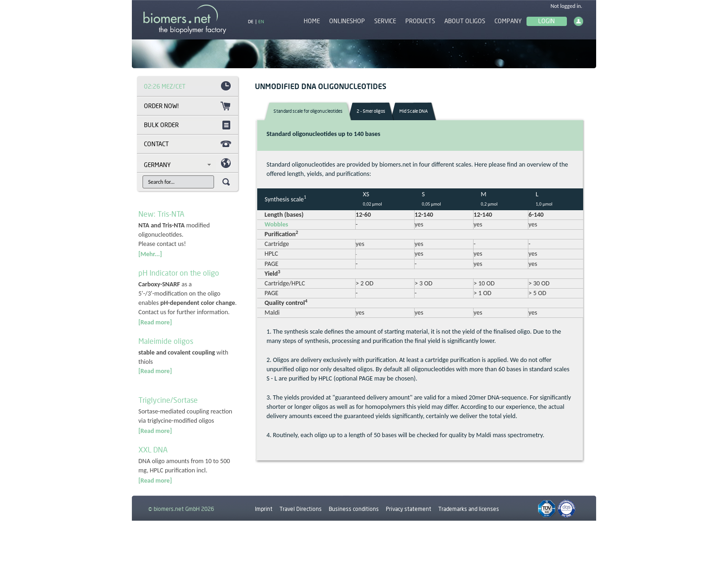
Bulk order (161, 125)
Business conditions (354, 509)
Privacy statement (409, 509)
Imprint (264, 509)
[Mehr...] (150, 254)
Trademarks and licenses (469, 509)
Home (312, 21)
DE (251, 21)
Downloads (269, 530)
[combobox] (180, 165)
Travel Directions (301, 509)
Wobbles (273, 224)
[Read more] (155, 322)
